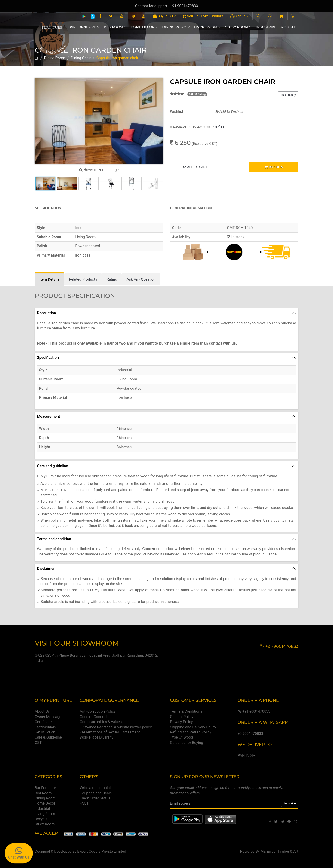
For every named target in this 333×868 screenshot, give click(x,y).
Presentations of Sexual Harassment (110, 732)
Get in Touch (45, 732)
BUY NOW (274, 167)
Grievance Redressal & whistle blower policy (116, 727)
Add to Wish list (230, 111)
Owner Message (48, 717)
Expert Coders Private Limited (102, 851)
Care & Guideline (48, 737)
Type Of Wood (182, 737)
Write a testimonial (95, 788)
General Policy (182, 717)
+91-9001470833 (254, 711)
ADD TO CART (195, 167)
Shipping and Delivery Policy (193, 727)
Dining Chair (81, 58)
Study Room (238, 27)
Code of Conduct (94, 717)
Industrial (266, 27)
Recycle (288, 27)
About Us (42, 711)
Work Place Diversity (97, 737)
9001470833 (250, 734)
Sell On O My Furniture (203, 16)
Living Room (207, 27)
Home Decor (144, 27)
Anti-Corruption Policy (98, 711)
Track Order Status (95, 798)
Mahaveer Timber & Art (280, 851)
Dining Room (176, 27)
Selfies (219, 127)
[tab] (49, 280)
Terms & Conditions (186, 711)
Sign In (240, 16)
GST (38, 743)
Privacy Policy (181, 722)
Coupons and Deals (96, 793)
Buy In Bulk (164, 16)
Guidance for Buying (187, 743)
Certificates (44, 722)
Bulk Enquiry (288, 95)
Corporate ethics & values (101, 722)
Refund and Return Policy (191, 732)
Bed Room (115, 27)
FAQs (84, 803)
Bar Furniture (84, 27)
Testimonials (45, 727)
